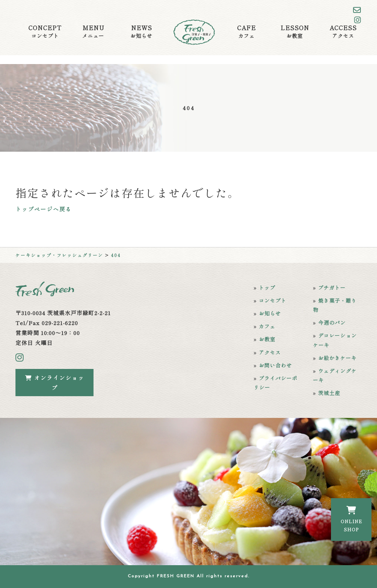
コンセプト (273, 300)
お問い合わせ (275, 365)
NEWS (141, 32)
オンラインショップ (55, 383)
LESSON (295, 32)
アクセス (270, 352)
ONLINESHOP (351, 519)
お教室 (267, 339)
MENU (93, 32)
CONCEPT (45, 32)
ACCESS (343, 32)
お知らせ (270, 313)
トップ (267, 288)
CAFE (246, 32)
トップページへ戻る (44, 209)
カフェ (267, 326)
